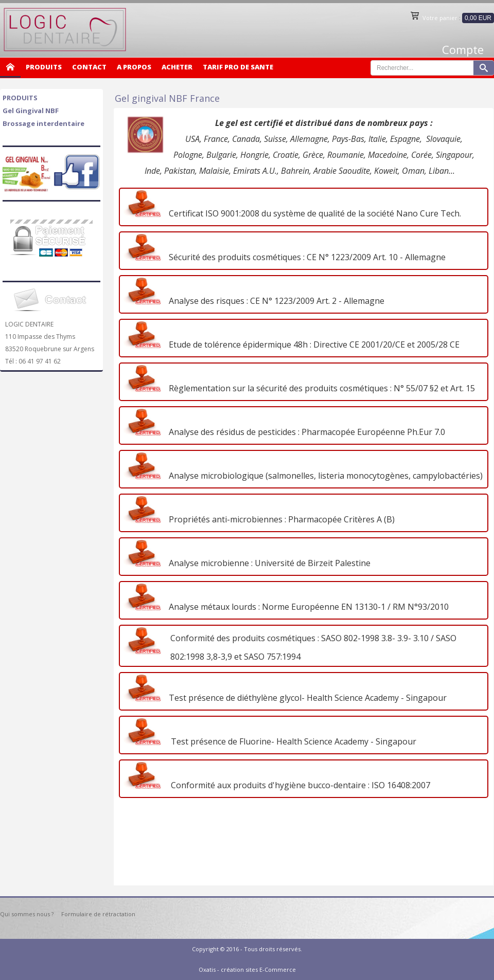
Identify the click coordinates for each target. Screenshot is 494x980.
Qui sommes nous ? (27, 914)
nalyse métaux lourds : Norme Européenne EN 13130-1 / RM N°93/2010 (311, 607)
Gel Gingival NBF (31, 111)
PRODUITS (44, 67)
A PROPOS (134, 67)
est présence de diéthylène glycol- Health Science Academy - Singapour (311, 698)
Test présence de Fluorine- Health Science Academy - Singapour (290, 741)
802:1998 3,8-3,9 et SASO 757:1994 (233, 657)
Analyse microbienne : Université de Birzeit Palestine (268, 563)
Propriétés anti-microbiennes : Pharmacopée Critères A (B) (280, 519)
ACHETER (177, 67)
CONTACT (89, 67)
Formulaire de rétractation (98, 914)
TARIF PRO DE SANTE (238, 67)
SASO (446, 638)
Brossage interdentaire (43, 123)
